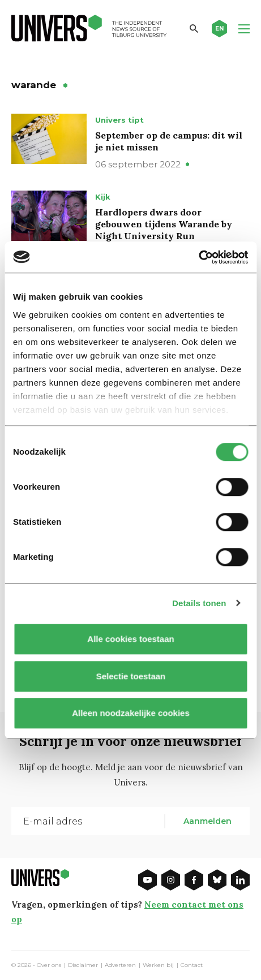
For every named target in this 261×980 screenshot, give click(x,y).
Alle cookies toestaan (130, 639)
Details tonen (199, 603)
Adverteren (120, 965)
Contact (192, 965)
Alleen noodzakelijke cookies (131, 713)
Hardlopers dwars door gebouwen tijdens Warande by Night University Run (164, 224)
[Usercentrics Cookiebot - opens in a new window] (198, 257)
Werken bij (158, 965)
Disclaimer (83, 965)
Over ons (49, 965)
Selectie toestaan (130, 676)
